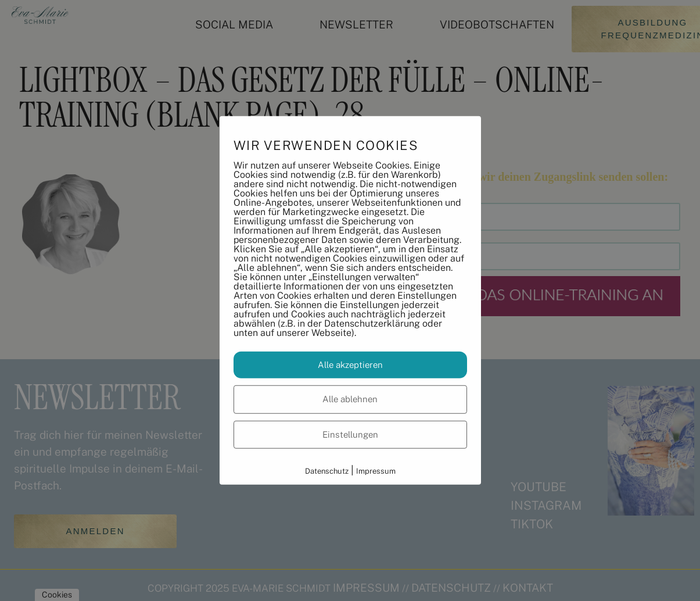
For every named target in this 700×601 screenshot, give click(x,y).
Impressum (376, 471)
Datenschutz (327, 471)
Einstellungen (350, 434)
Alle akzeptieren (350, 364)
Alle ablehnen (350, 399)
